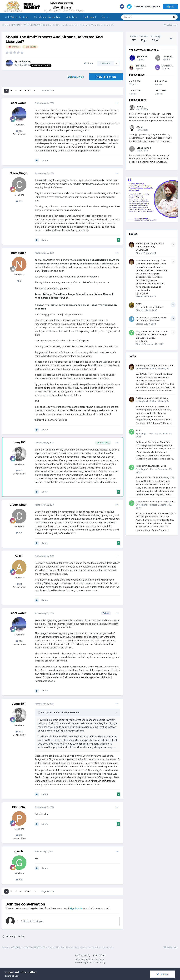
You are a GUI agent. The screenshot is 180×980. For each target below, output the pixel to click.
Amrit (139, 304)
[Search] (143, 17)
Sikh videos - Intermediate (47, 17)
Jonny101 (19, 442)
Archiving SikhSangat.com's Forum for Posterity (155, 366)
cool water (24, 61)
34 (19, 584)
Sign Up (170, 6)
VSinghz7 (144, 341)
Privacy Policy (83, 955)
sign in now (76, 908)
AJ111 (19, 556)
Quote (45, 160)
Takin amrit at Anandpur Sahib (151, 318)
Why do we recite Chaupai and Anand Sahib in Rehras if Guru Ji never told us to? (152, 335)
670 (19, 131)
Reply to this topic (106, 77)
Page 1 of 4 (48, 91)
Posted (44, 103)
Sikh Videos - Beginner (17, 17)
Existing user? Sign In (147, 7)
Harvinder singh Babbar (151, 307)
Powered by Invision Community (90, 962)
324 (19, 879)
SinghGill (143, 250)
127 (19, 835)
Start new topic (76, 77)
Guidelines (72, 17)
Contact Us (99, 955)
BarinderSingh (170, 66)
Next (28, 91)
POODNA (19, 807)
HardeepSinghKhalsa (150, 321)
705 (19, 201)
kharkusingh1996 (145, 66)
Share (88, 63)
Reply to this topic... (32, 921)
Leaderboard (89, 17)
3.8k (19, 470)
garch (19, 851)
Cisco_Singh (19, 173)
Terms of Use (12, 976)
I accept (162, 974)
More (105, 17)
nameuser (19, 253)
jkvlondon (143, 56)
